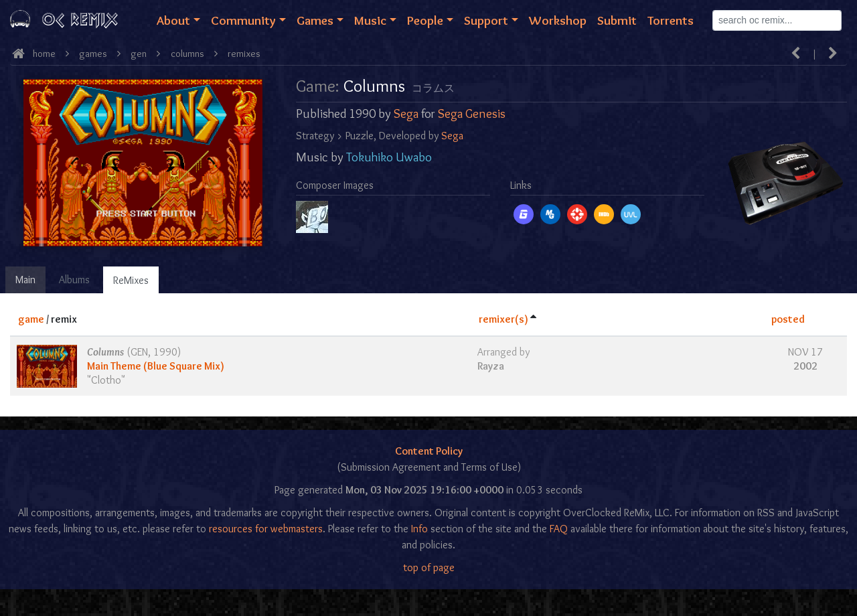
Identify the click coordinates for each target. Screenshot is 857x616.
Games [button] (315, 20)
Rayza (491, 366)
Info (419, 529)
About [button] (173, 20)
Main (25, 280)
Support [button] (486, 20)
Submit (617, 20)
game (31, 319)
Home (44, 54)
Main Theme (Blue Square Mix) (156, 366)
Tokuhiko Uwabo (389, 157)
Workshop (558, 20)
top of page (429, 567)
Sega (406, 113)
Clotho (106, 380)
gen (139, 54)
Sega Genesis (472, 113)
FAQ (559, 529)
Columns (187, 54)
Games (93, 54)
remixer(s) (503, 319)
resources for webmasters (266, 529)
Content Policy (429, 451)
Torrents (671, 20)
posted (788, 319)
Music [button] (370, 20)
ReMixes (131, 280)
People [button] (425, 20)
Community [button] (243, 20)
